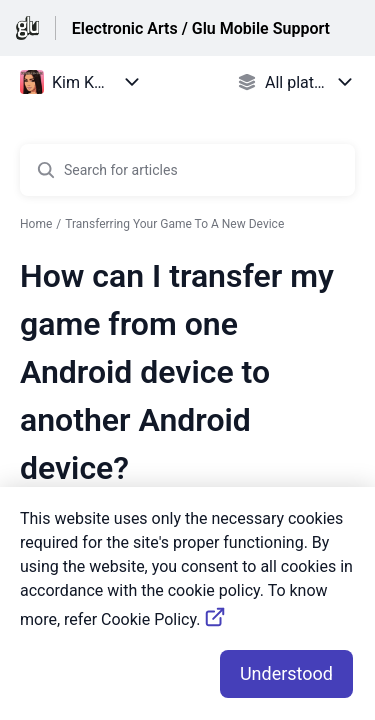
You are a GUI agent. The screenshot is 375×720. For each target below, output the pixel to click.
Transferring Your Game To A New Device (174, 224)
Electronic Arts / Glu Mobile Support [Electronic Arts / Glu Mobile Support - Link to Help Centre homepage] (201, 28)
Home (36, 224)
